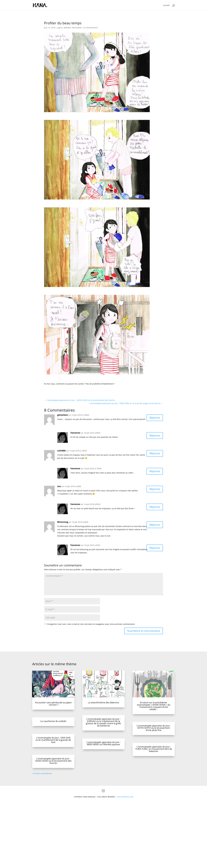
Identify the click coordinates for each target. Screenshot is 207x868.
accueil (166, 5)
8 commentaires (91, 28)
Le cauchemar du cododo (53, 737)
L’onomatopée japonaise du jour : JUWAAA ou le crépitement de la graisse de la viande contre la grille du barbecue (103, 738)
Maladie (67, 28)
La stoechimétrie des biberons (103, 718)
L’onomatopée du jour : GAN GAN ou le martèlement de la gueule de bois (53, 756)
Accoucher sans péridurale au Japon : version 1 (53, 720)
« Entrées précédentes (42, 789)
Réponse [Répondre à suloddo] (155, 453)
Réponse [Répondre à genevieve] (155, 418)
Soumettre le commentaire (144, 631)
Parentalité (77, 28)
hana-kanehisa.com (125, 813)
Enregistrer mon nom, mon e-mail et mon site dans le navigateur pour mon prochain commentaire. (91, 624)
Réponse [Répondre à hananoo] (155, 435)
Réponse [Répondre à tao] (155, 489)
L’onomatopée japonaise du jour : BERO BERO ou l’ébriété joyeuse (103, 759)
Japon (60, 28)
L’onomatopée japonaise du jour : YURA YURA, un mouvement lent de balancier (154, 765)
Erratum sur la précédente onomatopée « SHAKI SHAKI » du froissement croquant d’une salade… (154, 722)
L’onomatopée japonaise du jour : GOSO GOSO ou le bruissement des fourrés (53, 777)
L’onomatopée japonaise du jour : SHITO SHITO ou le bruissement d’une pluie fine (154, 744)
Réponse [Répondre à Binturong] (155, 525)
